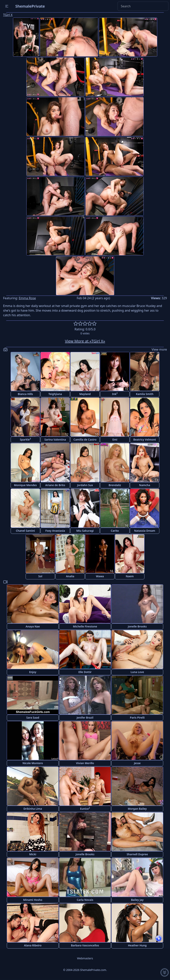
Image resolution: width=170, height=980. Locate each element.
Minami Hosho (33, 900)
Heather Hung (137, 945)
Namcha (145, 485)
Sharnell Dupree (137, 854)
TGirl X (8, 15)
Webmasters (85, 958)
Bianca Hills (25, 394)
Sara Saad (33, 718)
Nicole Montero (33, 763)
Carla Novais (85, 900)
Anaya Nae (33, 626)
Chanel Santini (25, 531)
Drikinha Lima (33, 809)
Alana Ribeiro (33, 945)
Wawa (100, 576)
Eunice (85, 808)
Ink (115, 394)
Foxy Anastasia (55, 531)
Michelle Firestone (85, 626)
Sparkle (25, 439)
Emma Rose (27, 298)
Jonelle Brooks (137, 626)
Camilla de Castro (85, 440)
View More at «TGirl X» (85, 341)
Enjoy (33, 672)
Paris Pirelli (137, 718)
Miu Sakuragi (85, 531)
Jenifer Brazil (85, 718)
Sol (40, 576)
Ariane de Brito (55, 485)
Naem (130, 576)
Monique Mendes (25, 485)
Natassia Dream (145, 531)
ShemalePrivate (30, 6)
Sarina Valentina (55, 440)
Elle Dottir (85, 672)
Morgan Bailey (137, 809)
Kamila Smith (145, 394)
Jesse (137, 763)
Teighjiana (55, 394)
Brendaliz (115, 485)
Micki (33, 854)
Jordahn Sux (85, 485)
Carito (115, 531)
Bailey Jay (137, 900)
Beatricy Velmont (145, 440)
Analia (70, 576)
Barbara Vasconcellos (85, 945)
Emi (115, 440)
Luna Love (137, 672)
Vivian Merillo (85, 763)
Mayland (85, 394)
